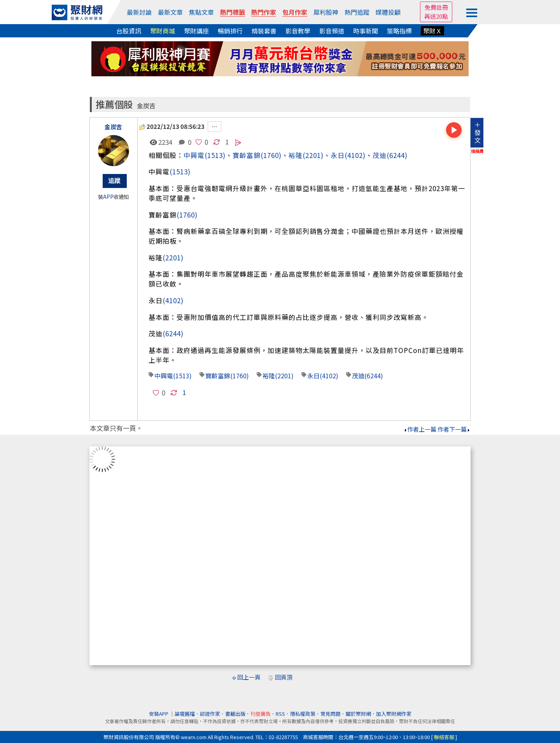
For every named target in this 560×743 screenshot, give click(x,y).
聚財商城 (163, 31)
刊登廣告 (261, 714)
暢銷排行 (230, 31)
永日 (338, 155)
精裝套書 (264, 31)
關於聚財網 (358, 714)
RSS (280, 714)
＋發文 (478, 132)
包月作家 (295, 12)
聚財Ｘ (432, 31)
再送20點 (436, 16)
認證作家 (210, 714)
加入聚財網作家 (394, 714)
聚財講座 (196, 31)
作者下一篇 (454, 429)
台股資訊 (129, 31)
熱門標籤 (233, 12)
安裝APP (159, 714)
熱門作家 (264, 12)
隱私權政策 (303, 714)
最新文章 (170, 12)
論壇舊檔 (185, 714)
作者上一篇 (420, 429)
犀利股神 (326, 12)
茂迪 (380, 155)
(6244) (397, 155)
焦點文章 (201, 12)
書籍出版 (235, 714)
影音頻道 (332, 31)
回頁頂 (284, 677)
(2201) (313, 155)
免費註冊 (436, 7)
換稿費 (477, 151)
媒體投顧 (388, 12)
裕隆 (296, 155)
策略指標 (399, 31)
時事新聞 (366, 31)
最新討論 (139, 12)
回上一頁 (249, 677)
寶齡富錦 (247, 155)
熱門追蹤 (357, 12)
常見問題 (331, 714)
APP (108, 197)
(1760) (271, 155)
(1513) (215, 155)
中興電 (194, 155)
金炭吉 (146, 106)
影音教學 (298, 31)
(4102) (355, 155)
